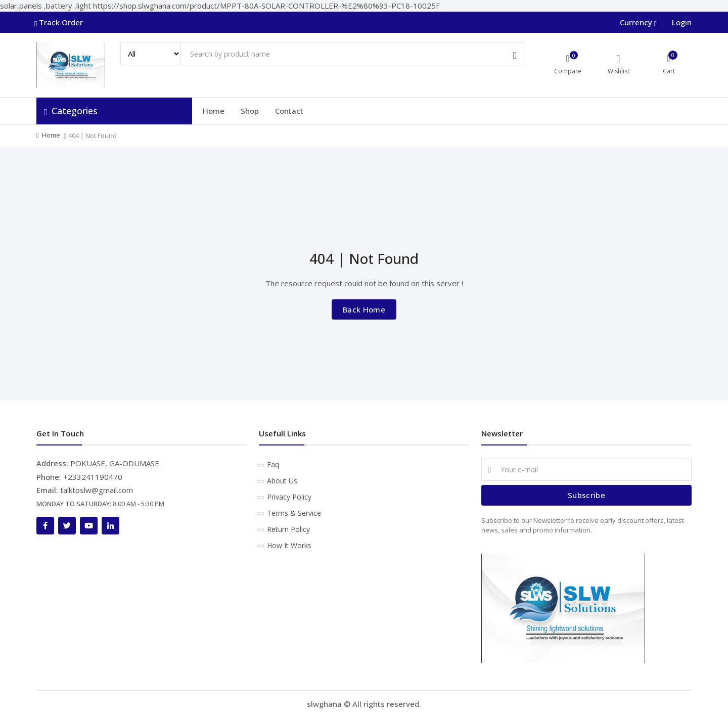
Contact (289, 111)
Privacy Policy (289, 497)
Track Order (60, 23)
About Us (282, 481)
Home (214, 111)
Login (682, 22)
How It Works (289, 545)
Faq (273, 464)
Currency (637, 22)
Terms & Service (294, 513)
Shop (250, 111)
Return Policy (288, 529)
